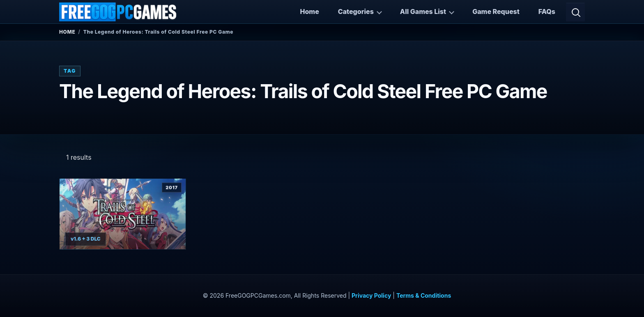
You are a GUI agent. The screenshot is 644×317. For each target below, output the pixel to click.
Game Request (496, 11)
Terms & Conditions (424, 295)
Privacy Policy (371, 295)
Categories (356, 11)
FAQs (547, 11)
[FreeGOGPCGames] (118, 12)
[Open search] (575, 12)
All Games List (423, 11)
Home (309, 11)
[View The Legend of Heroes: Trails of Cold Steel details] (123, 214)
